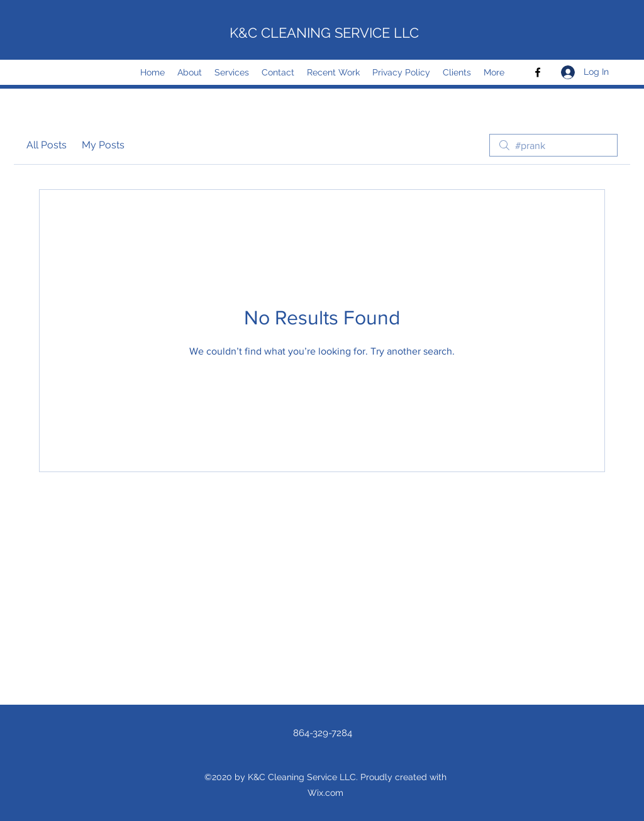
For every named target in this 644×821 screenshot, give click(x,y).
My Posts (103, 145)
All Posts (47, 145)
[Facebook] (538, 72)
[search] (553, 145)
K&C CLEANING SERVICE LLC (324, 33)
